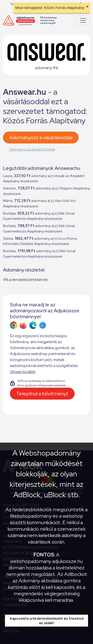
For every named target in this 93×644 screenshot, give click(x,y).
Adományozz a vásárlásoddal (41, 138)
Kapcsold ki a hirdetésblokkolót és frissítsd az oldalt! (47, 621)
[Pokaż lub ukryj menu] (83, 20)
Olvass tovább (23, 372)
